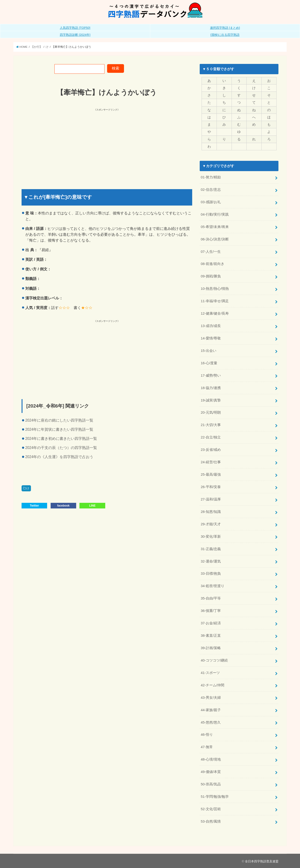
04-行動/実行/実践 (215, 214)
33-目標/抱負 (211, 573)
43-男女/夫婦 (211, 697)
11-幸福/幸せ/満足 (215, 301)
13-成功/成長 (211, 326)
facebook (63, 506)
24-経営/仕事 (211, 462)
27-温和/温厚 (211, 499)
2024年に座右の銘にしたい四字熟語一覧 (59, 420)
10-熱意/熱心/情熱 (215, 289)
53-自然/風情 (211, 821)
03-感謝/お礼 (211, 202)
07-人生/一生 (211, 251)
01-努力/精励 (211, 177)
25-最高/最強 (211, 474)
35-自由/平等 (211, 598)
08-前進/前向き (212, 264)
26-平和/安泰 (211, 487)
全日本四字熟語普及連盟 (262, 861)
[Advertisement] (65, 145)
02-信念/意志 (211, 190)
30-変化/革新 (211, 536)
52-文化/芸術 (211, 809)
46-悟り (207, 734)
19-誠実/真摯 (211, 400)
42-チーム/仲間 (212, 685)
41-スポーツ (210, 672)
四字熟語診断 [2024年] (75, 35)
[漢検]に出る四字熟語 (225, 35)
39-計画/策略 (211, 648)
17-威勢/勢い (211, 375)
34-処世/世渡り (212, 586)
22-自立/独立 (211, 437)
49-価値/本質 (211, 771)
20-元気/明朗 (211, 412)
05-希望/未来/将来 (215, 227)
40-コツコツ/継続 (214, 660)
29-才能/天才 (211, 524)
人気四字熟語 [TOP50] (75, 28)
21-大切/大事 (211, 425)
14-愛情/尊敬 (211, 338)
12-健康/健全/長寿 (215, 313)
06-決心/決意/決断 (215, 239)
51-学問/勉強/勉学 (215, 796)
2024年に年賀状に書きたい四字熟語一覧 (59, 429)
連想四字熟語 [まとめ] (225, 28)
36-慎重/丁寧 (211, 611)
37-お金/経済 (211, 623)
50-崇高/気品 (211, 784)
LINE (92, 506)
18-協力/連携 (211, 388)
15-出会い (208, 350)
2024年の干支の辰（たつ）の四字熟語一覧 (61, 448)
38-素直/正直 (211, 635)
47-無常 (207, 747)
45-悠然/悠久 (211, 722)
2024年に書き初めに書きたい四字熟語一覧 (61, 439)
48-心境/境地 (211, 759)
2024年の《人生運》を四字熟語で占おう (59, 457)
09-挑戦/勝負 (211, 276)
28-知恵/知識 (211, 511)
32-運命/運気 (211, 561)
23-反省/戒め (211, 449)
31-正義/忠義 (211, 548)
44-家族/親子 (211, 710)
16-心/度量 (209, 363)
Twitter (34, 506)
